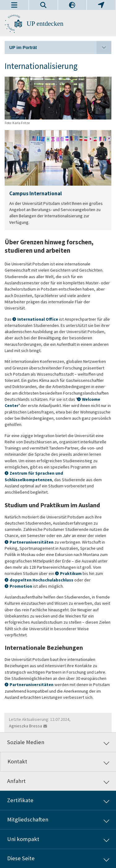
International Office (38, 319)
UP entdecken (45, 24)
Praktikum (71, 573)
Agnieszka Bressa (26, 726)
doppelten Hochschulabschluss (41, 580)
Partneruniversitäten (32, 542)
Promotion (21, 586)
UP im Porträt (60, 47)
